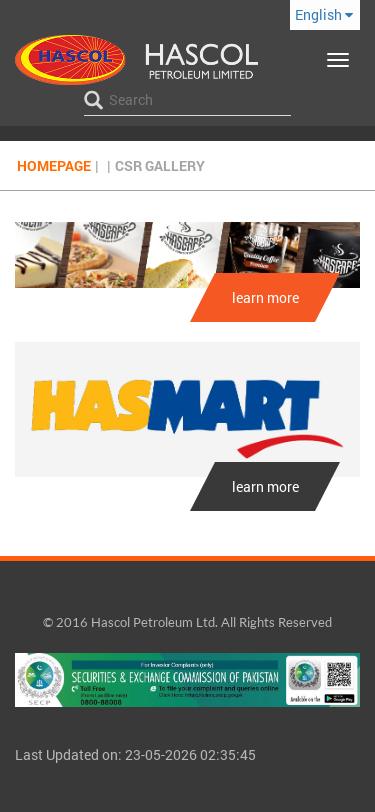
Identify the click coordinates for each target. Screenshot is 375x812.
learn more (265, 297)
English (324, 14)
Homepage (54, 165)
